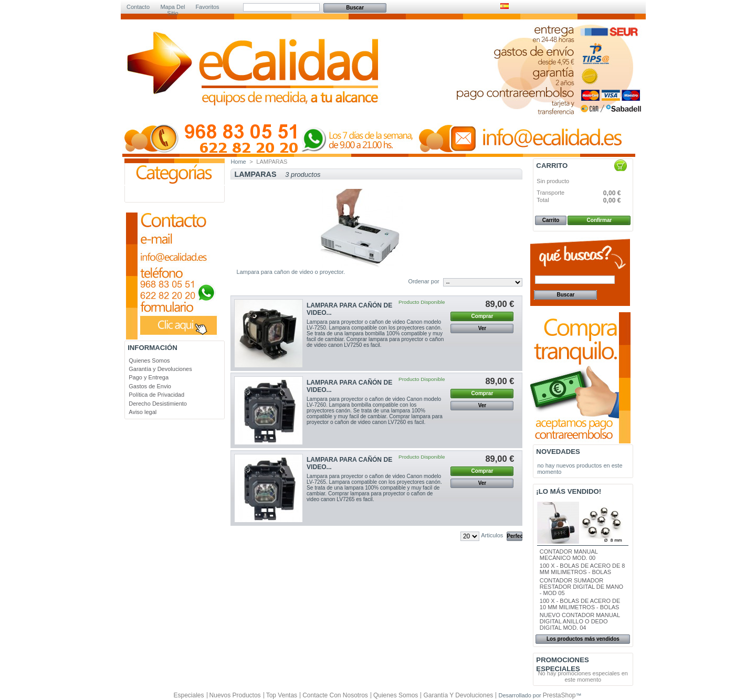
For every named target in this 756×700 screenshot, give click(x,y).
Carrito (552, 166)
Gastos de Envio (150, 386)
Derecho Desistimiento (158, 404)
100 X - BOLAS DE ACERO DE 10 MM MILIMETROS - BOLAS (580, 604)
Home (238, 162)
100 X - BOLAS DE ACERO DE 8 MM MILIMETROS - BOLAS (582, 569)
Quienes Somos (149, 360)
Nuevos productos (235, 695)
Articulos (492, 535)
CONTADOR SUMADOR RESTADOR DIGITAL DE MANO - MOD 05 (581, 587)
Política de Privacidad (156, 395)
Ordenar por (423, 281)
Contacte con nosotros (335, 695)
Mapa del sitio (172, 8)
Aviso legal (143, 412)
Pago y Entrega (149, 377)
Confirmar (600, 220)
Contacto (138, 7)
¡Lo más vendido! (569, 491)
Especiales (188, 695)
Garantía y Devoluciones (160, 369)
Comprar (482, 316)
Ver (482, 328)
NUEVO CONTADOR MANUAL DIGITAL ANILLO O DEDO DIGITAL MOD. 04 (580, 621)
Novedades (558, 452)
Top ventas (282, 695)
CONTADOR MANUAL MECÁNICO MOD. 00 (569, 555)
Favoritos (207, 7)
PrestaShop (559, 695)
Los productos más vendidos (583, 639)
